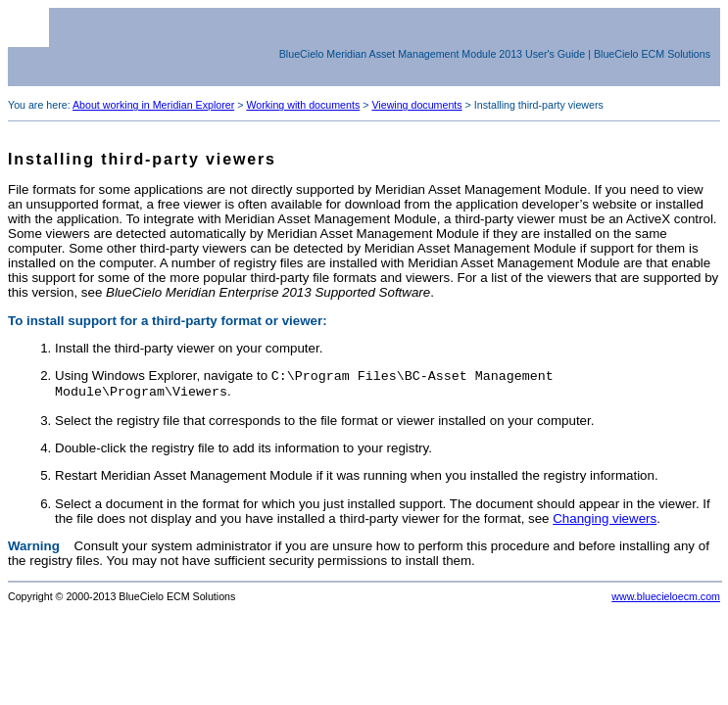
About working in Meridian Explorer (153, 105)
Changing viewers (605, 522)
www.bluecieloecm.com (666, 600)
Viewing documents (416, 105)
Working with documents (303, 105)
